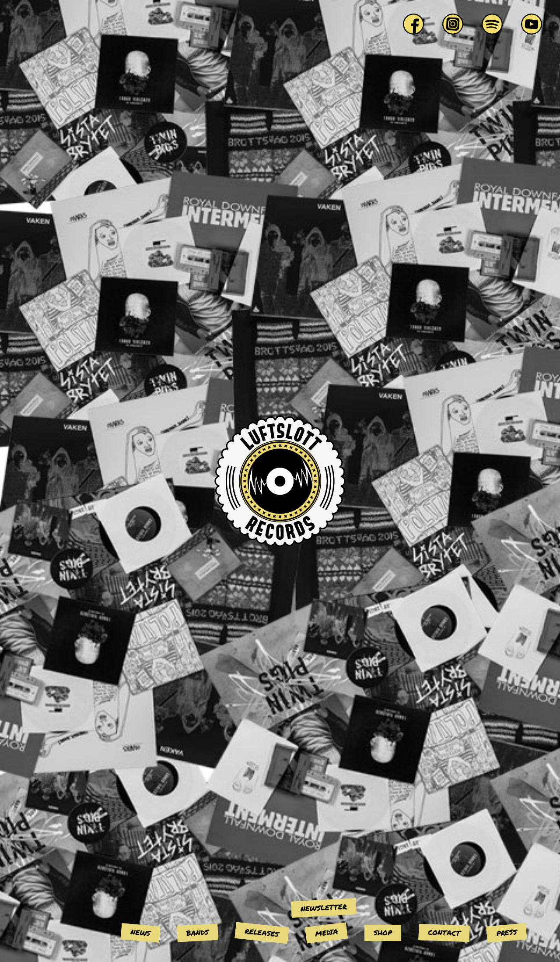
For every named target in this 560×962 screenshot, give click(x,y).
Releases (262, 932)
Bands (197, 933)
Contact (444, 933)
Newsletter (324, 907)
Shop (383, 932)
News (140, 932)
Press (507, 932)
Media (326, 932)
